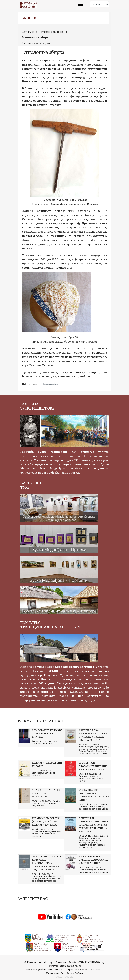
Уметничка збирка (36, 43)
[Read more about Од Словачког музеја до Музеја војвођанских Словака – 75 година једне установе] (24, 862)
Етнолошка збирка (36, 37)
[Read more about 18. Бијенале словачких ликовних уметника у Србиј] (71, 769)
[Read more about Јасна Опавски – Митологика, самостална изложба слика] (71, 796)
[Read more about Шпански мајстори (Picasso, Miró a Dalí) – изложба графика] (24, 824)
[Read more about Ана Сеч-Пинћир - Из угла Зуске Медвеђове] (24, 796)
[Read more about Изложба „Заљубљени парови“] (24, 769)
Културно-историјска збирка (44, 31)
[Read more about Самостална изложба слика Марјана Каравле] (24, 736)
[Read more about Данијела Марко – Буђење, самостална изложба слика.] (71, 862)
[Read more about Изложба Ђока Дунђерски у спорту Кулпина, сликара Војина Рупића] (71, 736)
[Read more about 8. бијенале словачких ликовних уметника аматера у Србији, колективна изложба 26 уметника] (71, 824)
